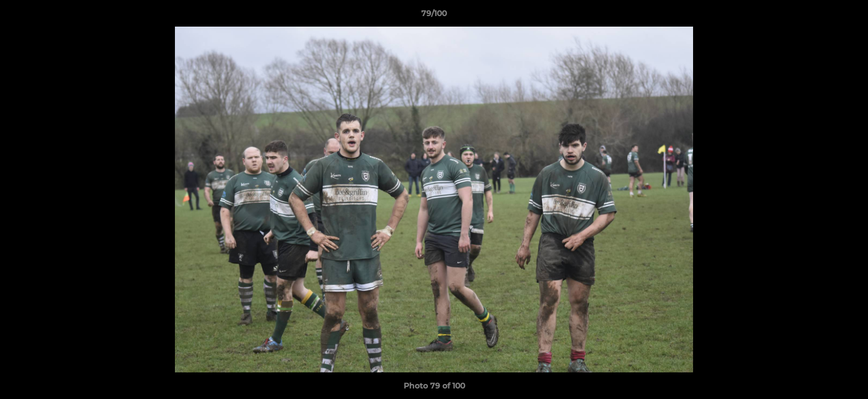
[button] (848, 16)
